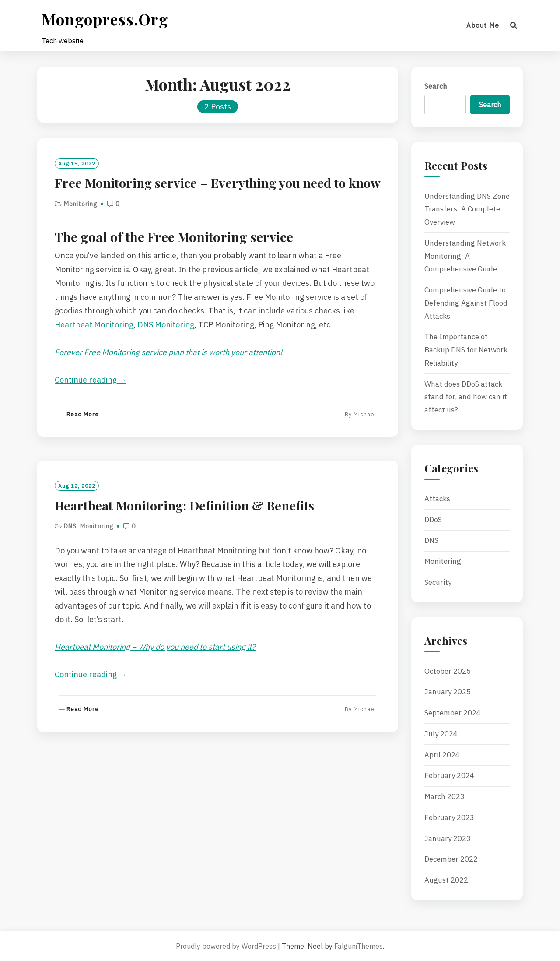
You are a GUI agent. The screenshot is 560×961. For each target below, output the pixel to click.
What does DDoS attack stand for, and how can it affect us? (466, 397)
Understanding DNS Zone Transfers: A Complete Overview (467, 209)
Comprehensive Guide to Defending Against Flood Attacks (466, 303)
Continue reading (91, 380)
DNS (70, 526)
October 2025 (448, 671)
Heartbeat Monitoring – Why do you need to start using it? (155, 647)
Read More (83, 415)
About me (483, 25)
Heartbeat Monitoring (94, 325)
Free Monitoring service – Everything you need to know (218, 183)
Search (436, 86)
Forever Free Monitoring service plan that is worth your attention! (168, 352)
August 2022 (446, 880)
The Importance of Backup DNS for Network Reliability (466, 350)
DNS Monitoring (166, 325)
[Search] (514, 25)
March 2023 (444, 796)
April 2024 (442, 755)
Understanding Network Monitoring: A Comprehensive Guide (465, 256)
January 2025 (448, 692)
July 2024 (441, 734)
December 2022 (451, 859)
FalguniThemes (359, 946)
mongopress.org (105, 19)
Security (438, 582)
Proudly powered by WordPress (226, 946)
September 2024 (453, 713)
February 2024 (449, 775)
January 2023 (448, 838)
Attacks (437, 499)
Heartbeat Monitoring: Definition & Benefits (184, 505)
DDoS (433, 520)
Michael (365, 414)
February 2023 (449, 817)
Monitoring (81, 204)
